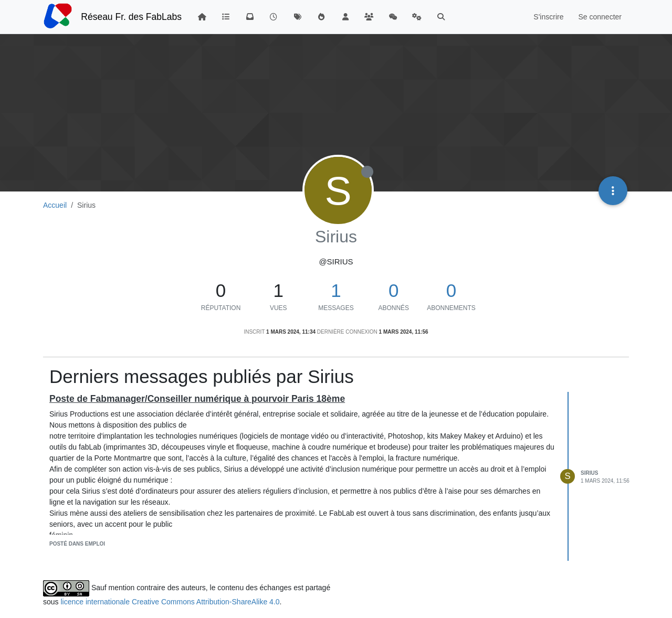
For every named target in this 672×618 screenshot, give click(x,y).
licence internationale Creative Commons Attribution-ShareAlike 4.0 (170, 602)
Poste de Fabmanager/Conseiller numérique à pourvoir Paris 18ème (197, 399)
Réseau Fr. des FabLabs (131, 17)
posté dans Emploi (77, 544)
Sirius (589, 473)
